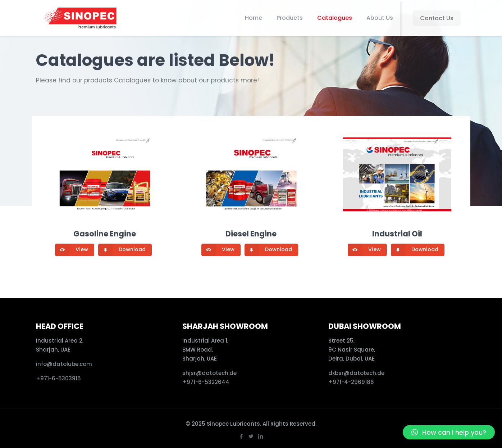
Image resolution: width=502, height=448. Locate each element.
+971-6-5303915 (58, 378)
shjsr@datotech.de (209, 373)
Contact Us (437, 18)
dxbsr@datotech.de (357, 373)
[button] (449, 432)
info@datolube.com (64, 364)
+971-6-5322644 (206, 382)
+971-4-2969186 (351, 382)
